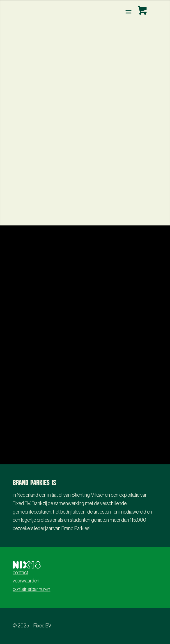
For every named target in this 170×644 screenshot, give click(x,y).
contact (20, 573)
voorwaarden (26, 581)
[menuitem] (129, 12)
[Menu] (128, 12)
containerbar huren (31, 589)
